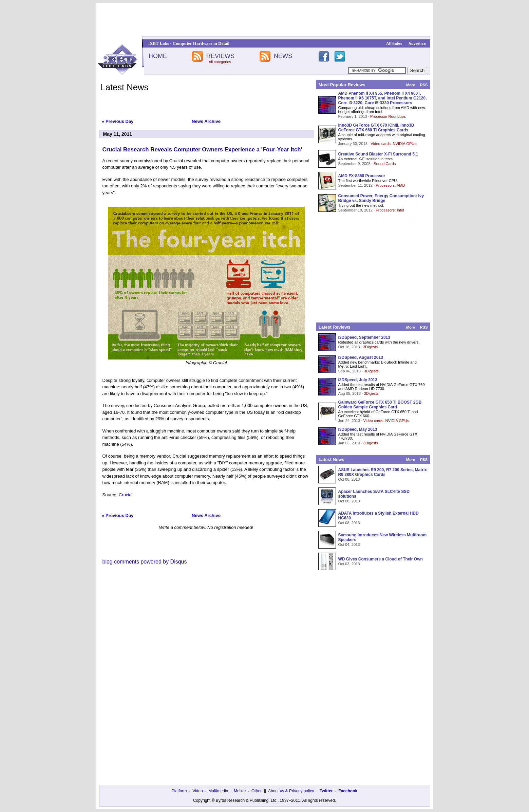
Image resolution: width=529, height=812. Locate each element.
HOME (158, 56)
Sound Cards (385, 164)
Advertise (417, 43)
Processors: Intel (390, 210)
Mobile (240, 791)
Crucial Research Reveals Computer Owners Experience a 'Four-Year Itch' (202, 150)
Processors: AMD (390, 185)
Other (257, 791)
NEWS (283, 56)
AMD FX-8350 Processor (362, 176)
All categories (220, 62)
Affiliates (394, 43)
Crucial (126, 495)
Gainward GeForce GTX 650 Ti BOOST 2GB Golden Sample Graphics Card (380, 405)
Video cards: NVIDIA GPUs (393, 144)
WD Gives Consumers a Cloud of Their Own (381, 559)
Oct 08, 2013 (349, 479)
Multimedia (218, 791)
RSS (424, 85)
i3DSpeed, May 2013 (358, 429)
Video (197, 791)
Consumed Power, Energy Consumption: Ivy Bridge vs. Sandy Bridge (381, 198)
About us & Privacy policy (291, 791)
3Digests (371, 347)
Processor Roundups (388, 116)
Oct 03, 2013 (349, 564)
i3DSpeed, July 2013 (358, 380)
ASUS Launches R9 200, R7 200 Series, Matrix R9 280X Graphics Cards (383, 472)
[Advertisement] (265, 19)
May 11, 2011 (118, 134)
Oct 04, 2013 (349, 545)
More (411, 85)
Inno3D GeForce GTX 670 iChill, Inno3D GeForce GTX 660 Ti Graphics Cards (376, 128)
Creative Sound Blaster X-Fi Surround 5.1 (378, 154)
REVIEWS (220, 56)
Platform (179, 791)
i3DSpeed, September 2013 (364, 337)
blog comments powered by (145, 562)
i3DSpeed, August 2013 (361, 357)
